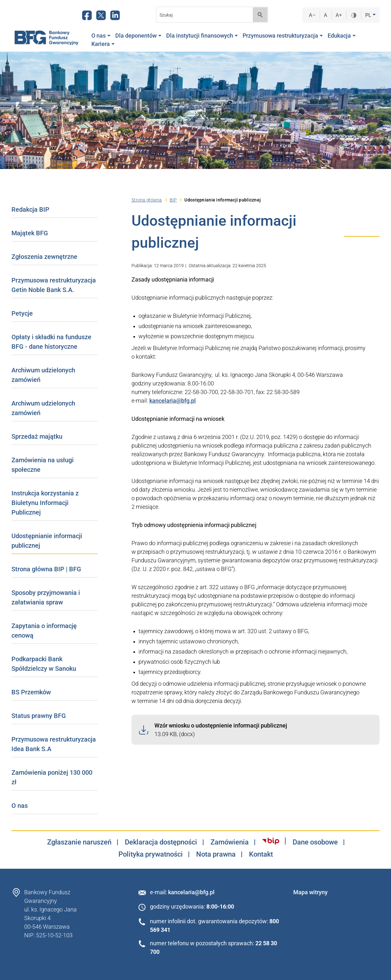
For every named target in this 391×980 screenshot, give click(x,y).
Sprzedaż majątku (37, 436)
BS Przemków (31, 692)
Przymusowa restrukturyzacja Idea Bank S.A (54, 744)
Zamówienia (230, 842)
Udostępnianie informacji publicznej (47, 541)
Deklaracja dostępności (161, 842)
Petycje (22, 313)
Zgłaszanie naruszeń (79, 842)
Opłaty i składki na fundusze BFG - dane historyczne (51, 342)
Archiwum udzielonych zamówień (43, 375)
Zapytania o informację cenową (44, 631)
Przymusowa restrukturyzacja (283, 36)
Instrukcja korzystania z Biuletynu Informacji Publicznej (45, 503)
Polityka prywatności (151, 854)
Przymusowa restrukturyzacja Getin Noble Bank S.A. (54, 285)
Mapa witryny (310, 892)
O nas (101, 36)
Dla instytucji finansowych (202, 36)
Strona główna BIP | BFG (46, 569)
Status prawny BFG (39, 716)
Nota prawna (216, 854)
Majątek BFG (30, 233)
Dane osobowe (315, 842)
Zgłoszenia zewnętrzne (44, 257)
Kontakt (261, 854)
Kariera (103, 44)
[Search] (203, 15)
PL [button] (369, 15)
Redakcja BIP (30, 209)
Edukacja (342, 36)
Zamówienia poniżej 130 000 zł (52, 777)
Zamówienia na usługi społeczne (43, 465)
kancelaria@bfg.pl (173, 401)
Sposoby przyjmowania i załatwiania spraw (46, 597)
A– (312, 15)
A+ (339, 15)
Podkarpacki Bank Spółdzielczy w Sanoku (44, 664)
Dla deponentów (138, 36)
